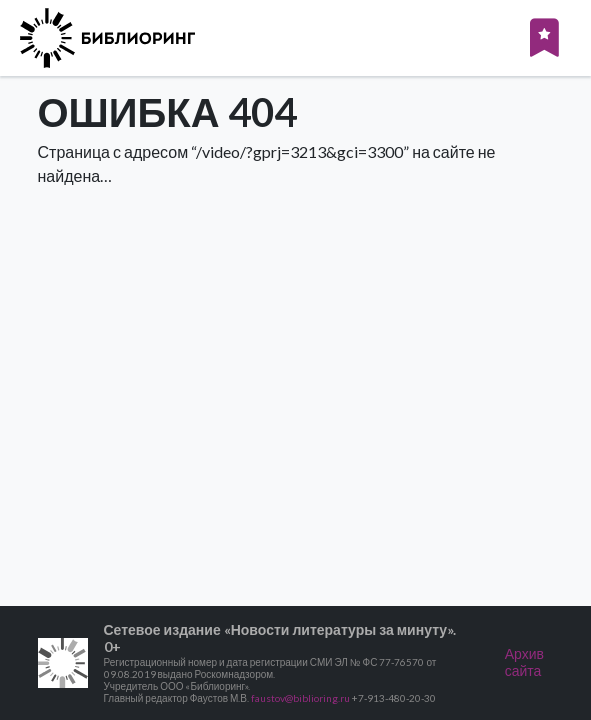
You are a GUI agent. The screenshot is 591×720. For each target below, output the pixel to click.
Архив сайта (524, 662)
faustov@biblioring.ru (300, 698)
